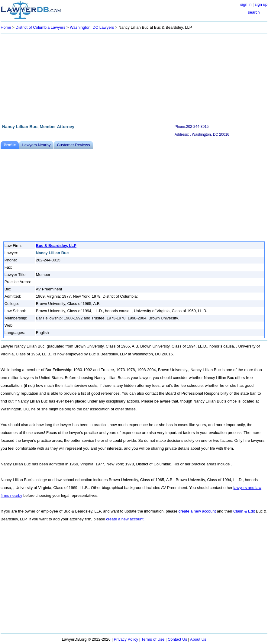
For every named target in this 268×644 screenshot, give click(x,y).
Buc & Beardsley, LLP (56, 246)
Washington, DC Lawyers (92, 27)
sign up (261, 4)
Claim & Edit (244, 511)
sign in (246, 4)
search (254, 12)
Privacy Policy (126, 639)
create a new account (197, 511)
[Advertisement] (134, 78)
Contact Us (177, 639)
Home (6, 27)
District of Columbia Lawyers (41, 27)
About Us (198, 639)
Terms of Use (153, 639)
